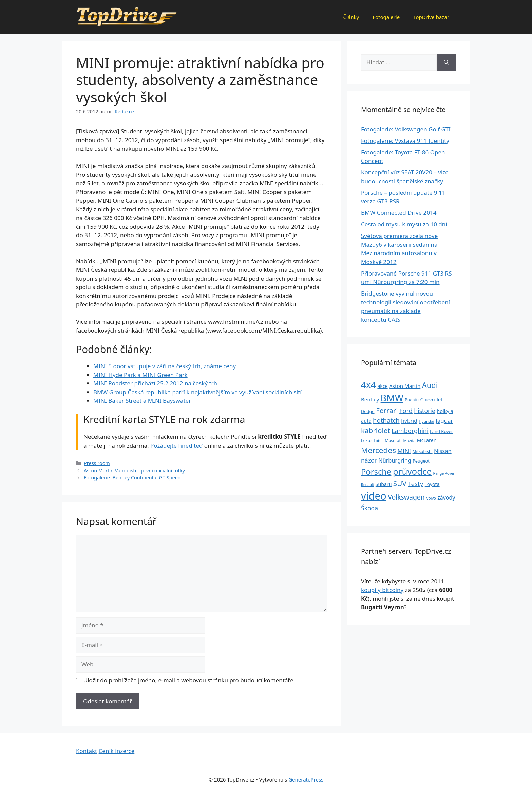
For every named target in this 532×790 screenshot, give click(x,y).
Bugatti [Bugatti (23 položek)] (412, 400)
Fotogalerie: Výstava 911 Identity (405, 141)
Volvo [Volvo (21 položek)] (431, 498)
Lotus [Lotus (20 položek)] (379, 441)
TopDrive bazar (431, 17)
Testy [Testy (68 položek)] (415, 484)
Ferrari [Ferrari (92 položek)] (387, 410)
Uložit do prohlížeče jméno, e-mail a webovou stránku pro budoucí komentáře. (189, 680)
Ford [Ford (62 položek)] (406, 411)
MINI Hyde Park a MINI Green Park (140, 375)
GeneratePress (306, 779)
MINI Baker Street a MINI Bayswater (142, 401)
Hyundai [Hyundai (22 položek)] (426, 421)
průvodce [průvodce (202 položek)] (412, 471)
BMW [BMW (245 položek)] (392, 398)
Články (351, 17)
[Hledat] (446, 62)
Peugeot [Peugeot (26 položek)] (421, 461)
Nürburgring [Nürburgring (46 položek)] (395, 460)
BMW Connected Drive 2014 (399, 213)
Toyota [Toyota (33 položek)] (432, 484)
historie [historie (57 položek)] (425, 411)
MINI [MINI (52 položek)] (404, 451)
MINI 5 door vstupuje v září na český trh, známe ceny (165, 366)
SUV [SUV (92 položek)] (400, 483)
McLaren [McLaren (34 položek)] (427, 440)
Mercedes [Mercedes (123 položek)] (378, 450)
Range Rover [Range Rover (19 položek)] (444, 473)
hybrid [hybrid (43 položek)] (409, 421)
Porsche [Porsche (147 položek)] (376, 472)
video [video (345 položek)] (374, 496)
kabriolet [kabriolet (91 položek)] (376, 430)
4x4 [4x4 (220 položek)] (368, 384)
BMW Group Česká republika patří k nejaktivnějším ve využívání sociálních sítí (197, 392)
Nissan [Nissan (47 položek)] (443, 451)
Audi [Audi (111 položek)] (430, 385)
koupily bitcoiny (382, 590)
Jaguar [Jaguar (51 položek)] (444, 421)
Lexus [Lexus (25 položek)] (367, 441)
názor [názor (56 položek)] (369, 460)
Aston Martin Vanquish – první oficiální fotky (134, 471)
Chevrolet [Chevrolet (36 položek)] (431, 399)
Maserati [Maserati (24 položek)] (393, 441)
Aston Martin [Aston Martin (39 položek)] (405, 386)
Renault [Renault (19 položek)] (367, 485)
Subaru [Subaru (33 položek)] (384, 484)
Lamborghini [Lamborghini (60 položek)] (410, 431)
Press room (97, 463)
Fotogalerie (386, 17)
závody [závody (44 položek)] (446, 497)
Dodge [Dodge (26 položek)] (368, 411)
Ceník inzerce (117, 751)
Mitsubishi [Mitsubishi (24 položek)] (423, 452)
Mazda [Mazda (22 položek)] (409, 441)
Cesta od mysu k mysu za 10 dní (404, 224)
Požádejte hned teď (177, 445)
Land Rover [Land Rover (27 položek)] (441, 431)
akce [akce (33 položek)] (382, 386)
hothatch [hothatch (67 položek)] (386, 420)
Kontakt (87, 751)
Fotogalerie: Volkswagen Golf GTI (406, 129)
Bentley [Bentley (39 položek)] (370, 399)
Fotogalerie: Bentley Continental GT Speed (132, 478)
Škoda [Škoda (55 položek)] (369, 508)
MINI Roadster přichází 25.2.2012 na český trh (155, 383)
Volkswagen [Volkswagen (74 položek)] (406, 497)
